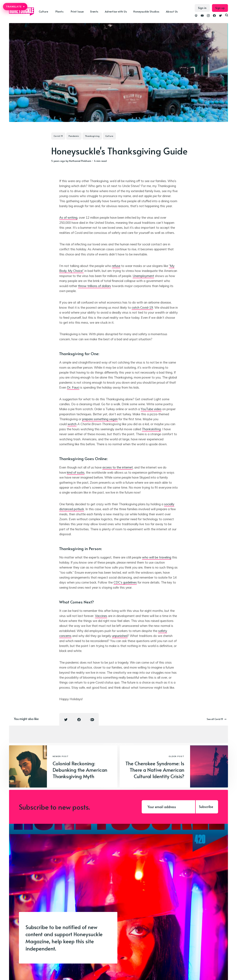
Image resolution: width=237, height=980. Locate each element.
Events (94, 11)
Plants (59, 11)
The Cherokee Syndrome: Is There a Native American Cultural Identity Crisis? (155, 770)
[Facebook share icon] (79, 720)
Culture (44, 11)
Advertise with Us (116, 11)
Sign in (202, 8)
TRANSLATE (15, 7)
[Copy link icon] (92, 720)
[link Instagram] (208, 16)
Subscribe (206, 807)
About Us (172, 11)
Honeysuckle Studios (146, 11)
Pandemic (74, 136)
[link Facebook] (214, 16)
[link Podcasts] (196, 16)
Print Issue (77, 11)
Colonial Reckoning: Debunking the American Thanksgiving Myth (80, 770)
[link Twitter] (220, 16)
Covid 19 (58, 136)
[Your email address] (168, 807)
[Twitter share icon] (66, 720)
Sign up (220, 8)
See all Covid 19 (217, 719)
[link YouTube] (202, 16)
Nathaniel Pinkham (80, 161)
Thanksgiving (92, 136)
